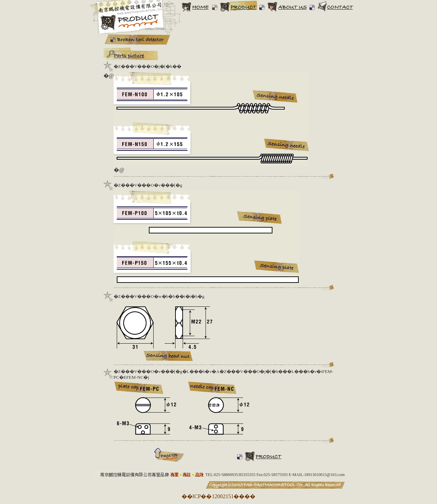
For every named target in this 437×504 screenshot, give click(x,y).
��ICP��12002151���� (219, 496)
